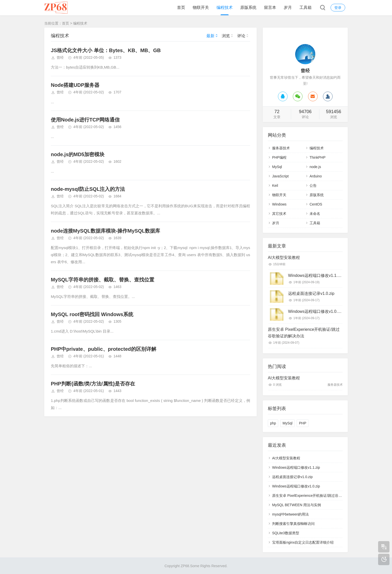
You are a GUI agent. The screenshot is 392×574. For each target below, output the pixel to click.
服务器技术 (281, 148)
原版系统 (248, 7)
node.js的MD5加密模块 (78, 154)
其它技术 (279, 214)
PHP (303, 423)
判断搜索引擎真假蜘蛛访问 (293, 524)
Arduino (316, 176)
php (273, 423)
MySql (277, 167)
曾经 (60, 57)
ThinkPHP (318, 157)
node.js (315, 167)
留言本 (270, 7)
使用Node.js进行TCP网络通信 (85, 120)
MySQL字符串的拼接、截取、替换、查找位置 (103, 280)
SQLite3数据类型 (286, 533)
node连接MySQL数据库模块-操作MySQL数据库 (105, 231)
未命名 (315, 214)
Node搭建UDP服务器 (75, 85)
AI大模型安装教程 (284, 258)
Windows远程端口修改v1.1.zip (315, 275)
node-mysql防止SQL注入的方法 (88, 189)
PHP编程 (279, 157)
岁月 (288, 7)
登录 (338, 8)
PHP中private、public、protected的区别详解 (104, 349)
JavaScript (280, 176)
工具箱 (306, 7)
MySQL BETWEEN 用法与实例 (297, 505)
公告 (313, 186)
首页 (181, 7)
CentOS (316, 204)
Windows (279, 204)
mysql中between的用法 (291, 514)
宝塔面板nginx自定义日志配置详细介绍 (303, 542)
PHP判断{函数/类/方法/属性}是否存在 (93, 384)
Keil (275, 186)
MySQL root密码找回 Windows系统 (92, 314)
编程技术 (225, 7)
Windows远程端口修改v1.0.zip (315, 311)
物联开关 (201, 7)
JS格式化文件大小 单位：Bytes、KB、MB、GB (106, 50)
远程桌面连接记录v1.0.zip (311, 293)
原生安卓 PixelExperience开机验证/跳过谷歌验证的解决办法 (304, 333)
